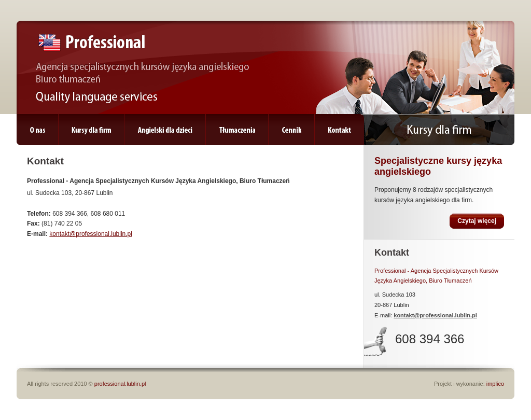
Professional (92, 43)
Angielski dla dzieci (165, 130)
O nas (37, 130)
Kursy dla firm (91, 130)
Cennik (291, 130)
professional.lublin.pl (120, 384)
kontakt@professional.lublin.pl (91, 234)
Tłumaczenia (237, 130)
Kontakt (339, 130)
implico (495, 384)
